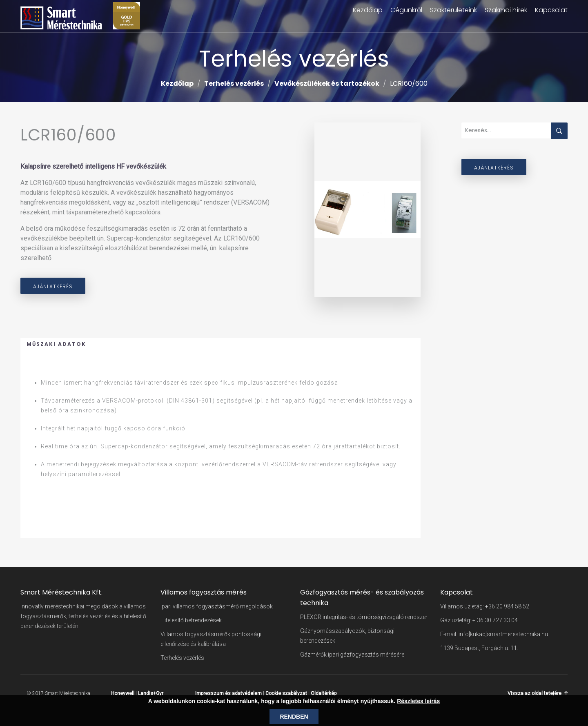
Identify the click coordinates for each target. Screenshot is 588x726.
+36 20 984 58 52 (507, 606)
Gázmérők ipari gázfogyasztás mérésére (352, 655)
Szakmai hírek (506, 10)
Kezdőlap (368, 10)
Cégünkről (406, 10)
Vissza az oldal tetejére (535, 693)
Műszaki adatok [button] (56, 344)
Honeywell (123, 693)
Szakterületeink (453, 10)
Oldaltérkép (324, 693)
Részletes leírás (418, 701)
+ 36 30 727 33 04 (495, 620)
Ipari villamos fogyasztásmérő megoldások (217, 606)
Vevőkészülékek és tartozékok (327, 84)
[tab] (220, 344)
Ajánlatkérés (53, 286)
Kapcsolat (551, 10)
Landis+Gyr (151, 693)
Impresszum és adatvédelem (228, 693)
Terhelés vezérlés (234, 84)
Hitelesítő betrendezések (191, 620)
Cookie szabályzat (286, 693)
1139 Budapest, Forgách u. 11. (479, 648)
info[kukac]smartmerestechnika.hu (503, 634)
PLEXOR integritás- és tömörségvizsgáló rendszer (364, 617)
